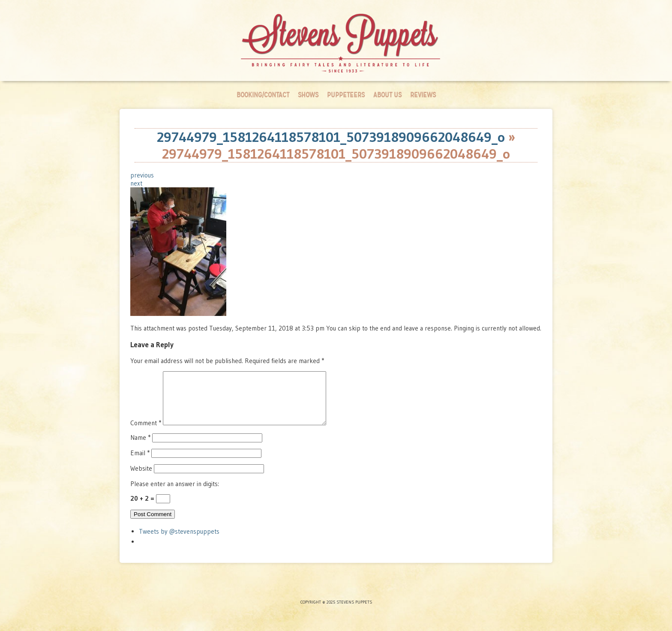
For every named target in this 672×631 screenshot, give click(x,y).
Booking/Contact (263, 95)
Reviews (423, 95)
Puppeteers (346, 95)
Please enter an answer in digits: (175, 494)
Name (140, 448)
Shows (308, 95)
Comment (146, 433)
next (136, 183)
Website (141, 479)
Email (140, 463)
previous (142, 175)
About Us (387, 95)
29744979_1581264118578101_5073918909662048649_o (331, 137)
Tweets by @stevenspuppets (179, 542)
